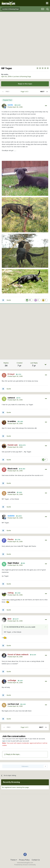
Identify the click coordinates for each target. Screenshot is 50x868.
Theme (14, 860)
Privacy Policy (24, 860)
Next (42, 92)
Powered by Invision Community (25, 865)
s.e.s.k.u (28, 627)
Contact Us (36, 860)
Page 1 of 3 (25, 92)
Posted (15, 107)
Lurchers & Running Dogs (22, 76)
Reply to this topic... (12, 754)
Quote (9, 300)
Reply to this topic (25, 84)
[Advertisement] (25, 38)
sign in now (6, 741)
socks (6, 74)
